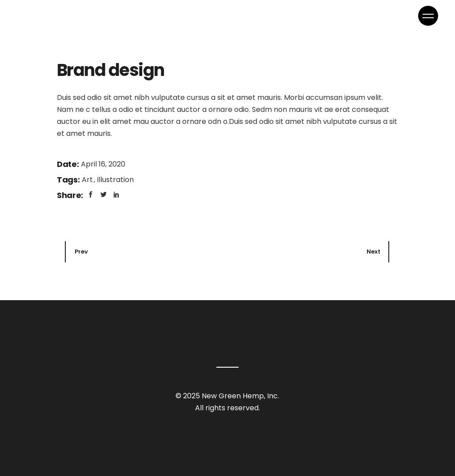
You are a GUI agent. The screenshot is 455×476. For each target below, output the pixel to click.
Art (88, 180)
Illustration (115, 180)
